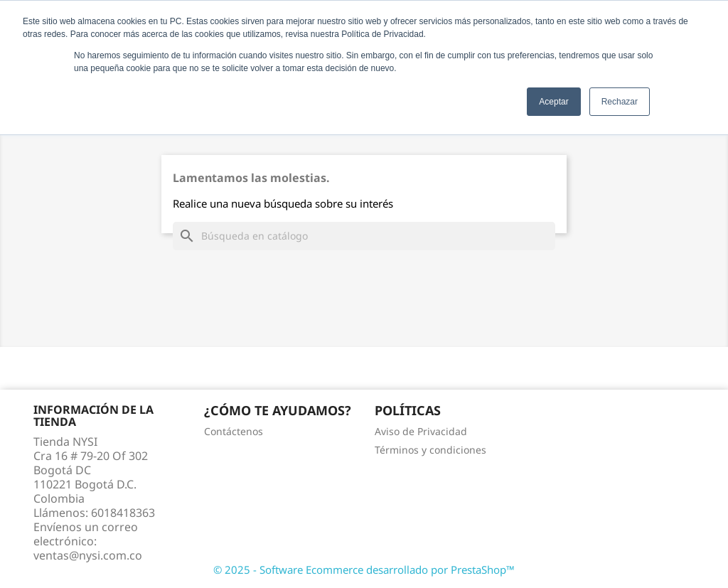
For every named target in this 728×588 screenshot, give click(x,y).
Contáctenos (234, 431)
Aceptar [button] (553, 102)
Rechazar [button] (620, 102)
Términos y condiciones (430, 450)
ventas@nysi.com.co (88, 555)
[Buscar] (364, 236)
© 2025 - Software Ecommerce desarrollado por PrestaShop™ (364, 570)
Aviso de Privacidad (421, 431)
